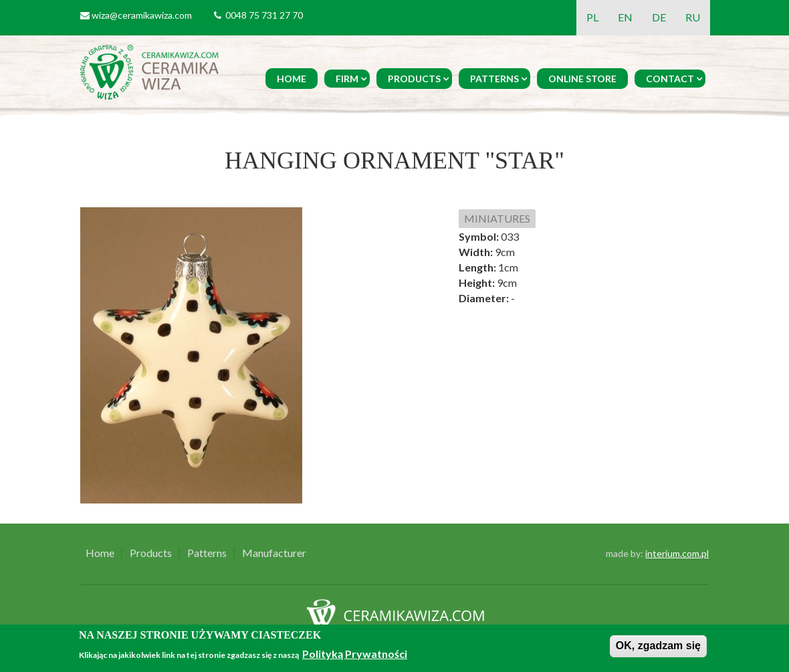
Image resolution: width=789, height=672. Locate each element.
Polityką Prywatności (355, 654)
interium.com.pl (677, 553)
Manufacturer (274, 553)
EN (625, 17)
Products (414, 79)
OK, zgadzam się (658, 646)
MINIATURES (497, 218)
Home (292, 79)
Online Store (582, 79)
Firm (347, 79)
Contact (670, 79)
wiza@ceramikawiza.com (142, 15)
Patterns (494, 79)
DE (659, 17)
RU (693, 17)
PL (592, 17)
